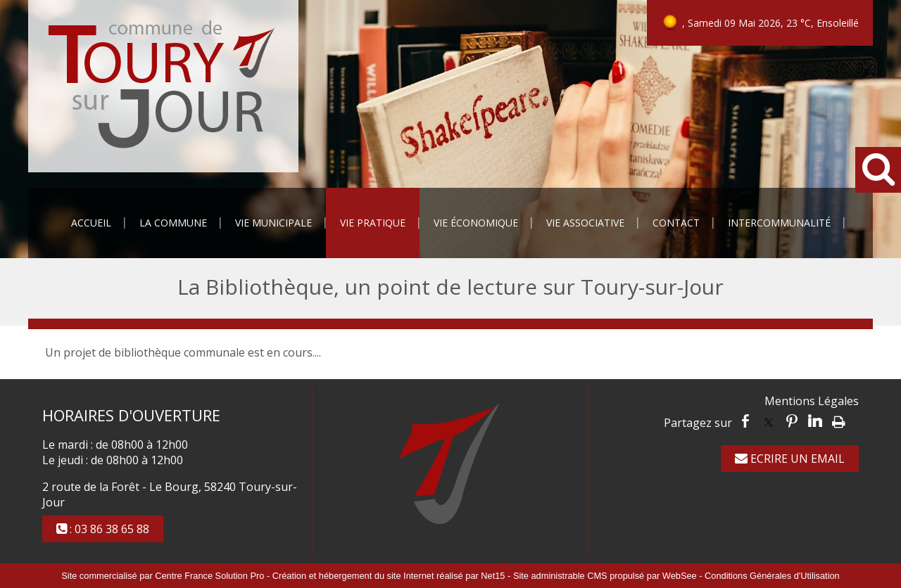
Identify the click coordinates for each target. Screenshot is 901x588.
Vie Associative (585, 223)
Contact (676, 223)
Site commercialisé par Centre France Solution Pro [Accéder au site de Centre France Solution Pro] (163, 576)
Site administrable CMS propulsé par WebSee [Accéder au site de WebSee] (605, 576)
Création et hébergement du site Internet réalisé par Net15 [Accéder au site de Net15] (389, 576)
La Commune (173, 223)
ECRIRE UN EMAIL (790, 459)
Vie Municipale (273, 223)
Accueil (91, 223)
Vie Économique (476, 223)
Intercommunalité (779, 223)
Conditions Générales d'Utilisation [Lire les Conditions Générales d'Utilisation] (772, 576)
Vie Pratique (373, 223)
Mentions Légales (812, 401)
